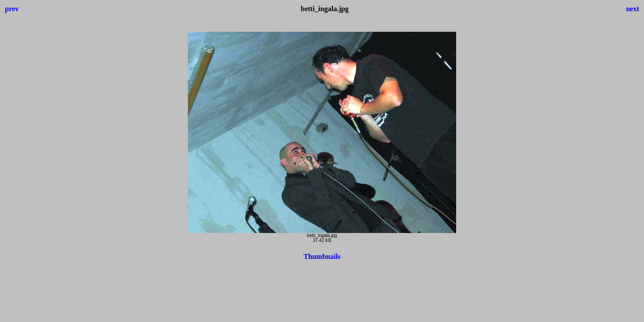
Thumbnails (322, 256)
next (633, 9)
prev (12, 9)
